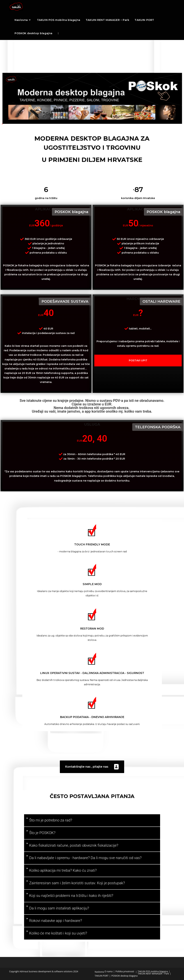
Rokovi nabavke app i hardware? (56, 921)
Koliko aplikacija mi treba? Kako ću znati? (63, 870)
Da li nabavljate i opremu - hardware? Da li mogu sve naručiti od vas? (85, 858)
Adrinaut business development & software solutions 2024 (49, 971)
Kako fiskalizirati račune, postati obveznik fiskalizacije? (74, 845)
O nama (109, 971)
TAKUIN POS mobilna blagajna (153, 971)
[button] (92, 821)
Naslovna (99, 972)
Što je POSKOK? (42, 833)
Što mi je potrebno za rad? (51, 820)
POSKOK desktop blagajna (125, 976)
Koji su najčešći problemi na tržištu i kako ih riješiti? (71, 896)
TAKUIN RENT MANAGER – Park (153, 974)
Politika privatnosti (125, 971)
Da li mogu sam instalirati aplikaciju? (59, 908)
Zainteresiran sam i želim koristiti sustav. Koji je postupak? (77, 883)
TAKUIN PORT (102, 976)
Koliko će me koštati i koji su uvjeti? (58, 933)
